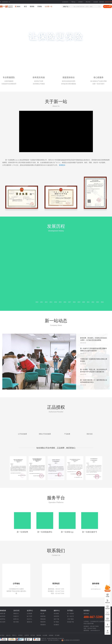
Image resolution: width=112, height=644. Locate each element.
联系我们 (21, 635)
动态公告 (8, 635)
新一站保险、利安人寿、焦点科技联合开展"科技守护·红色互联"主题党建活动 (94, 371)
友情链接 (51, 635)
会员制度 (29, 613)
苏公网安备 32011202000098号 (72, 640)
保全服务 (56, 613)
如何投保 (3, 616)
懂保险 (32, 6)
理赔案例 (43, 625)
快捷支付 (16, 616)
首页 (25, 6)
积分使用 (3, 622)
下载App (74, 2)
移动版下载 (70, 622)
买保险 (40, 6)
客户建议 (56, 622)
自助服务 (81, 2)
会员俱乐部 (66, 2)
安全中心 (29, 619)
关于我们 (2, 635)
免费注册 (3, 613)
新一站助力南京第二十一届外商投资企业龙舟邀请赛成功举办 (94, 381)
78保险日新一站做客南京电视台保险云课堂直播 (94, 360)
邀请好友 (29, 622)
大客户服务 (70, 619)
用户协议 (33, 635)
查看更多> (62, 165)
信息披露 (96, 2)
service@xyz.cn (95, 630)
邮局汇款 (16, 619)
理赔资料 (43, 622)
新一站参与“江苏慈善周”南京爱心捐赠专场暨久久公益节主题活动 (94, 350)
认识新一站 (49, 6)
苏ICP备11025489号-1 (54, 640)
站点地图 (45, 635)
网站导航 (89, 2)
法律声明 (27, 635)
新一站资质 (70, 613)
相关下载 (56, 619)
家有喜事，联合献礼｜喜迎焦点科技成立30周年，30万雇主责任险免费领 (94, 339)
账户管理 (29, 616)
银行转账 (16, 622)
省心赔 (42, 613)
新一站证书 (70, 616)
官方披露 (57, 635)
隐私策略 (39, 635)
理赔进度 (43, 619)
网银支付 (16, 613)
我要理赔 (43, 616)
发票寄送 (3, 619)
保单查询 (56, 616)
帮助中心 (14, 635)
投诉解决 (56, 625)
